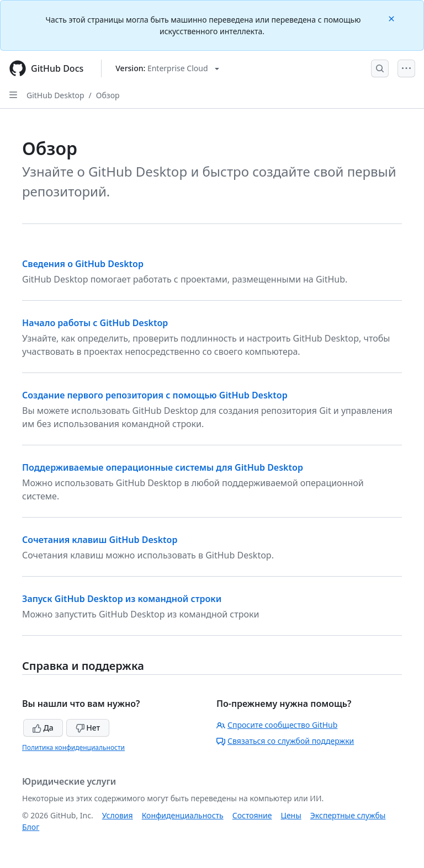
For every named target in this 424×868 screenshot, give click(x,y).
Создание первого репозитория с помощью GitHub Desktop (155, 395)
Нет (88, 728)
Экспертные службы (348, 815)
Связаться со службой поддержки (285, 741)
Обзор (108, 95)
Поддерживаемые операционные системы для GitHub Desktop (163, 467)
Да (43, 728)
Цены (291, 815)
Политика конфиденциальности (73, 747)
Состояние (252, 815)
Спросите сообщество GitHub (277, 725)
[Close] (393, 18)
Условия (118, 815)
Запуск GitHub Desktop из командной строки (122, 599)
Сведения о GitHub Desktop (83, 264)
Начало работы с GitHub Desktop (95, 323)
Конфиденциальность (183, 815)
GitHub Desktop (55, 95)
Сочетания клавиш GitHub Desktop (100, 540)
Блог (31, 827)
